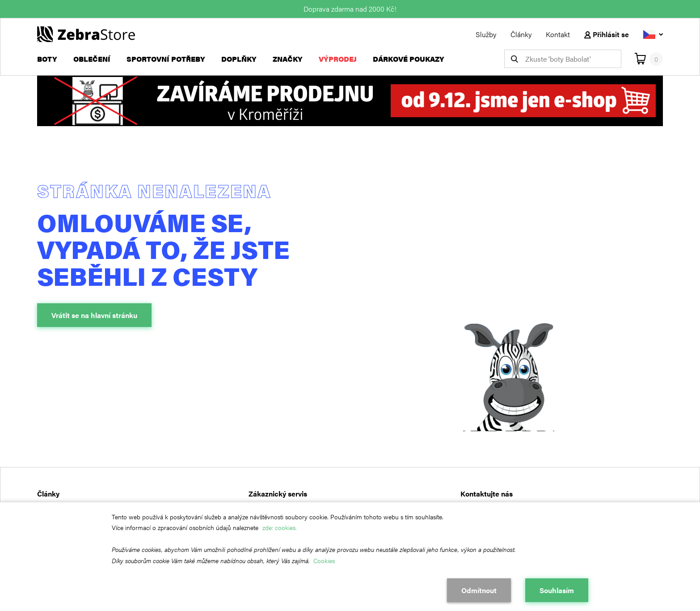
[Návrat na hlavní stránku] (86, 33)
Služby (486, 34)
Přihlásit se (607, 34)
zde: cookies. (280, 527)
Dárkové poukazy (409, 59)
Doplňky (239, 59)
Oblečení (92, 59)
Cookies (324, 560)
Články (521, 34)
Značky (288, 59)
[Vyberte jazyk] (653, 34)
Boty (47, 59)
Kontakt (558, 34)
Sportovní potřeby (166, 59)
